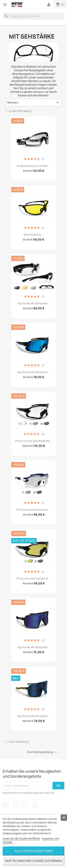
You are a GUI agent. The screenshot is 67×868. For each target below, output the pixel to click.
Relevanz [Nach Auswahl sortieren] (33, 103)
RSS (16, 805)
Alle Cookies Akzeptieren (34, 851)
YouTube (26, 805)
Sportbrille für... (34, 235)
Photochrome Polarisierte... (33, 510)
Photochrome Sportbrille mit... (34, 441)
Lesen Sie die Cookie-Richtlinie (21, 838)
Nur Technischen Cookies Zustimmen (33, 861)
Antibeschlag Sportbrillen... (34, 166)
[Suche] (33, 16)
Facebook (6, 805)
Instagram (35, 805)
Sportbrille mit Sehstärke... (34, 303)
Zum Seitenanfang (42, 752)
